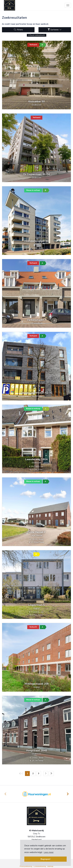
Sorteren (55, 30)
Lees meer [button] (49, 852)
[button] (37, 35)
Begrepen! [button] (45, 859)
